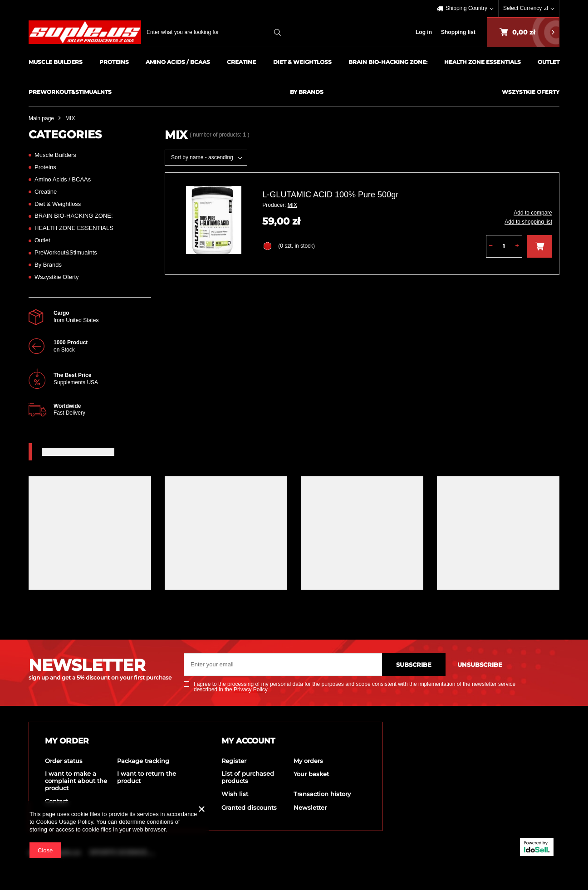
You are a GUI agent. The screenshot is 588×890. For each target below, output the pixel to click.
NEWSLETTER (99, 668)
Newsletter (310, 808)
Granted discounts (249, 808)
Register (234, 761)
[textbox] (216, 32)
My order (67, 741)
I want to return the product (147, 777)
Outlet (549, 62)
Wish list (235, 794)
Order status (64, 761)
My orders (308, 761)
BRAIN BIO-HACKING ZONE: (388, 62)
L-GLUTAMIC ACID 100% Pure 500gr (330, 195)
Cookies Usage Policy (64, 822)
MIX (292, 205)
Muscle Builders (56, 62)
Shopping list (458, 32)
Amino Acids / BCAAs (178, 62)
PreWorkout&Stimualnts (70, 92)
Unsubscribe (480, 665)
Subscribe (414, 665)
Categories (65, 135)
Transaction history (322, 794)
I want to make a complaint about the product (76, 781)
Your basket (311, 774)
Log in (424, 32)
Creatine (241, 62)
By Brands (307, 92)
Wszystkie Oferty (531, 92)
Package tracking (143, 761)
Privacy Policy (251, 690)
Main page (41, 118)
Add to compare (533, 213)
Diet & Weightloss (302, 62)
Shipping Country (466, 8)
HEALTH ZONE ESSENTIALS (483, 62)
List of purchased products (248, 777)
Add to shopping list (528, 222)
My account (248, 741)
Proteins (114, 62)
